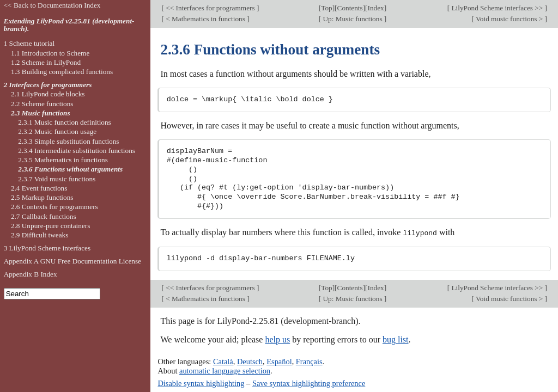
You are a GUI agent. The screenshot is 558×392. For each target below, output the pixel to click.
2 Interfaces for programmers (48, 85)
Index (376, 8)
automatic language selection (225, 370)
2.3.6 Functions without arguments (70, 169)
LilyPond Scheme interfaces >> (497, 8)
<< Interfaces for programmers (210, 8)
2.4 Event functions (39, 188)
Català (223, 362)
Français (309, 362)
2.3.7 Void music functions (57, 179)
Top (326, 8)
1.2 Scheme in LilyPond (46, 62)
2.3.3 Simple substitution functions (68, 141)
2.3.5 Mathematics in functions (63, 160)
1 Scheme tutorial (29, 43)
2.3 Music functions (41, 113)
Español (279, 362)
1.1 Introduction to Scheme (50, 53)
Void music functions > (510, 19)
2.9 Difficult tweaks (40, 235)
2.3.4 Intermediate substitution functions (77, 151)
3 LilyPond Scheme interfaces (47, 248)
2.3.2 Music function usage (57, 131)
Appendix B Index (31, 274)
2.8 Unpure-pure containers (51, 226)
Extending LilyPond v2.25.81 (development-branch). (69, 25)
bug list (396, 339)
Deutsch (250, 362)
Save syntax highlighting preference (309, 383)
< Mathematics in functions (205, 19)
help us (277, 339)
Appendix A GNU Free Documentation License (72, 261)
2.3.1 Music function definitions (65, 122)
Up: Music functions (353, 19)
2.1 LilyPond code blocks (48, 94)
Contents (350, 8)
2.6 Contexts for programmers (54, 207)
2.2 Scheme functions (42, 104)
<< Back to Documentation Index (52, 5)
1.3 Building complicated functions (62, 72)
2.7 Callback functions (44, 216)
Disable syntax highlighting (201, 383)
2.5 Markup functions (42, 197)
